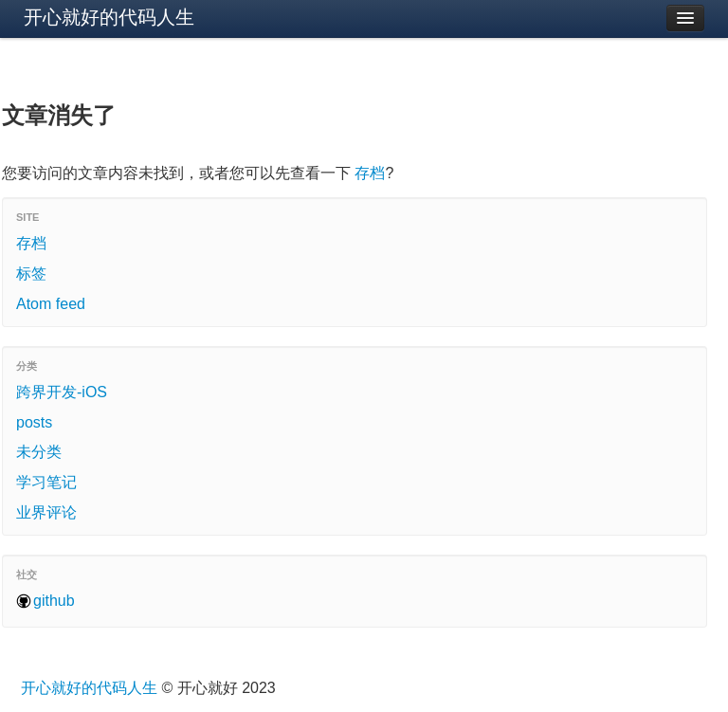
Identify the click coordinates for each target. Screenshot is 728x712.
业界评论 (46, 512)
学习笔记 (46, 482)
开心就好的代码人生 (109, 17)
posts (34, 422)
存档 (370, 173)
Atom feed (51, 304)
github (54, 601)
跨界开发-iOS (62, 392)
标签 (31, 274)
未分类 (39, 452)
